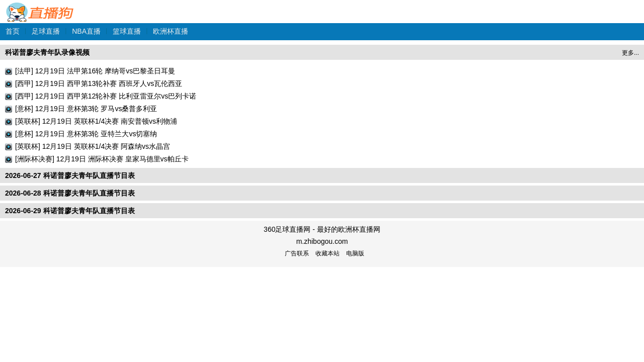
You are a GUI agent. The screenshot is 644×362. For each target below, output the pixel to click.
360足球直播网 (40, 7)
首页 (13, 31)
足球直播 (46, 31)
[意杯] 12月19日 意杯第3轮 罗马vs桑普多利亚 (86, 109)
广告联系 (297, 253)
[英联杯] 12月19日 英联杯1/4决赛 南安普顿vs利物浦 (96, 121)
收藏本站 (328, 253)
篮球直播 (127, 31)
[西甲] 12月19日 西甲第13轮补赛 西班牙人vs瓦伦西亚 (99, 83)
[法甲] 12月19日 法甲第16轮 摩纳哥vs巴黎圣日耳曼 (95, 71)
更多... (630, 53)
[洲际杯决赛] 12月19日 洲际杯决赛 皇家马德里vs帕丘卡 (102, 159)
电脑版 (355, 253)
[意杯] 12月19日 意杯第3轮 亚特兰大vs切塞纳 (86, 134)
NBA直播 (86, 31)
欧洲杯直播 (171, 31)
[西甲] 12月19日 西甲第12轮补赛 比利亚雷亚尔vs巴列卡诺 (106, 96)
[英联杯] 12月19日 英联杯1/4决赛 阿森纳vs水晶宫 (93, 146)
